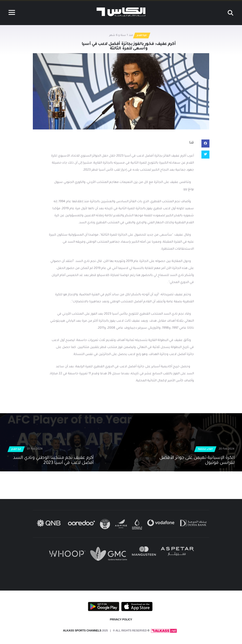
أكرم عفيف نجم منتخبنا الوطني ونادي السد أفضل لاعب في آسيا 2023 (53, 461)
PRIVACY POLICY (121, 619)
